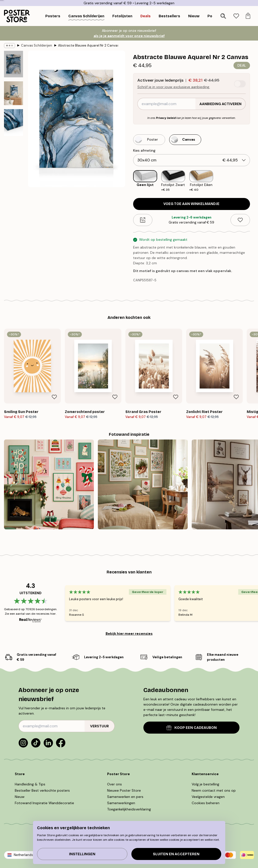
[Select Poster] (149, 140)
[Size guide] (143, 220)
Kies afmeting (144, 150)
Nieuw (20, 797)
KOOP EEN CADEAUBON (192, 728)
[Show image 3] (14, 122)
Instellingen (82, 854)
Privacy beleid (166, 118)
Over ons (114, 784)
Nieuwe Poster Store (124, 790)
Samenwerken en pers (125, 797)
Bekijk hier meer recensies (129, 633)
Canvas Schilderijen (37, 45)
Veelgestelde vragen (208, 797)
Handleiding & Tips (30, 784)
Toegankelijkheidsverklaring (129, 809)
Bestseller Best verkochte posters (42, 790)
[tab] (236, 16)
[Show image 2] (14, 93)
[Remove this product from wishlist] (240, 220)
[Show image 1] (14, 64)
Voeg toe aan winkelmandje (191, 204)
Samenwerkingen (121, 803)
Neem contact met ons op (214, 790)
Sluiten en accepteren (176, 854)
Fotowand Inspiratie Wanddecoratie (44, 803)
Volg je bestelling (205, 784)
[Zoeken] (223, 16)
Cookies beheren (206, 803)
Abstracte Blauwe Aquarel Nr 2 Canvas (88, 45)
